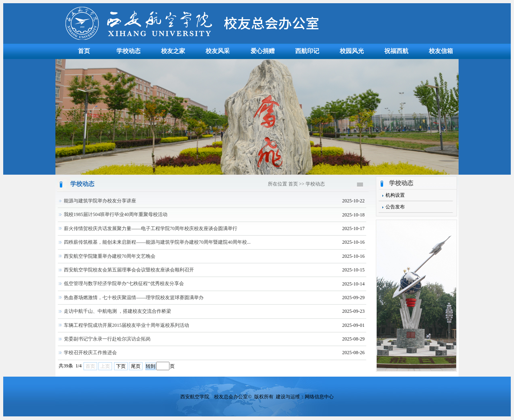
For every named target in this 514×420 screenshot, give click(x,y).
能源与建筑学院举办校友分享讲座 (100, 201)
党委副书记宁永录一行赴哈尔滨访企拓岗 (107, 339)
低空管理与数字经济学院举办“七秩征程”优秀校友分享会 (124, 283)
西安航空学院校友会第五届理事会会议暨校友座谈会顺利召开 (129, 270)
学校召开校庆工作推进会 (90, 353)
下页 (121, 366)
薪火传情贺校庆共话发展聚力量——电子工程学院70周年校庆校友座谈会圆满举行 (151, 228)
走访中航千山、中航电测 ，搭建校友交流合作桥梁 (117, 311)
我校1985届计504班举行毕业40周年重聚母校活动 (116, 214)
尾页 (136, 366)
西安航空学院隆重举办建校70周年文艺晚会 (110, 256)
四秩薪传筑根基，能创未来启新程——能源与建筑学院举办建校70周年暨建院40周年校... (157, 242)
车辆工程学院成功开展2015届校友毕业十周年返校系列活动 (126, 325)
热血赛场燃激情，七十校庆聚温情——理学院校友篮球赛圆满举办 (134, 298)
